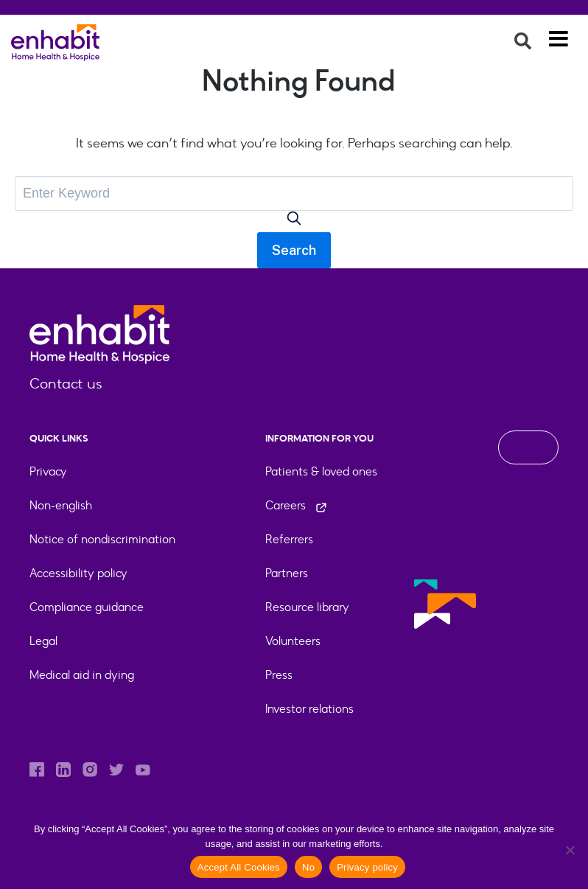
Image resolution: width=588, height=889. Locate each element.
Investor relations (309, 709)
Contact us (66, 383)
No (308, 867)
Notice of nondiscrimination (102, 539)
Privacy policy (367, 867)
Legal (43, 641)
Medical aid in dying (82, 675)
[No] (570, 850)
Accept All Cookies (239, 867)
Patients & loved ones (321, 471)
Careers (297, 505)
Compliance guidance (87, 607)
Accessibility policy (78, 573)
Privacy (48, 471)
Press (279, 675)
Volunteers (293, 641)
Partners (287, 573)
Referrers (289, 539)
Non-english (61, 505)
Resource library (307, 607)
